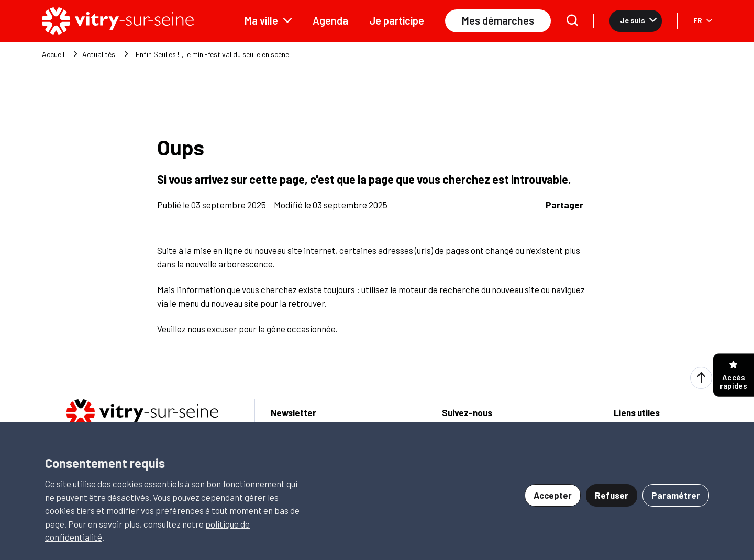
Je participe (397, 20)
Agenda (330, 20)
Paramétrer (676, 495)
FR (703, 20)
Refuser (612, 495)
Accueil (53, 54)
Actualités (99, 54)
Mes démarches (498, 20)
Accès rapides (734, 376)
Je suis (638, 20)
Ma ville (268, 20)
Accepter (553, 495)
